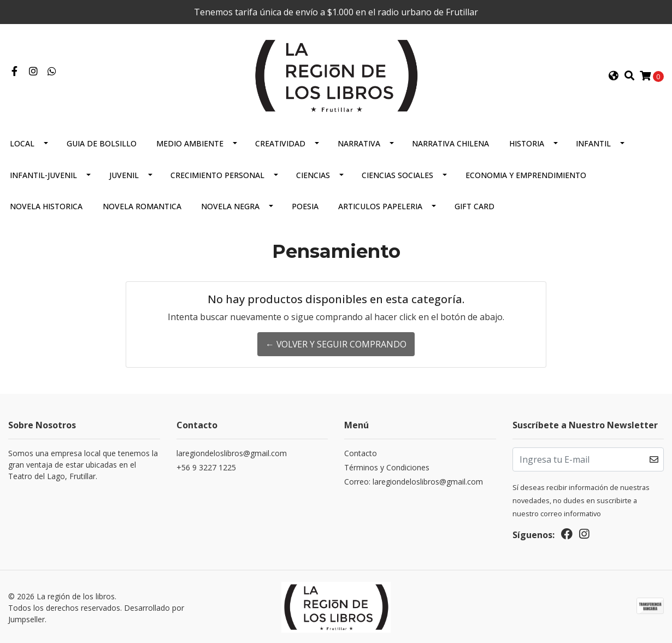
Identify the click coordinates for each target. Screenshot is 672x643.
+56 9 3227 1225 (206, 466)
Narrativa (359, 142)
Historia (527, 142)
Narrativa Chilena (450, 142)
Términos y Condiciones (387, 466)
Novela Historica (46, 205)
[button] (614, 75)
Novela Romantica (142, 205)
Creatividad (280, 142)
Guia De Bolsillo (102, 142)
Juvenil (124, 174)
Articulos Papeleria (380, 205)
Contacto (361, 452)
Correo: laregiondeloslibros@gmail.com (414, 480)
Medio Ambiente (190, 142)
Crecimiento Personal (217, 174)
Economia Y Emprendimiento (526, 174)
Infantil (593, 142)
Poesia (305, 205)
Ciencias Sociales (397, 174)
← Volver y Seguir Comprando (336, 343)
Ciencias (313, 174)
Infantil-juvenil (43, 174)
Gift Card (474, 205)
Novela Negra (230, 205)
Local (22, 142)
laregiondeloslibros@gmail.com (232, 452)
